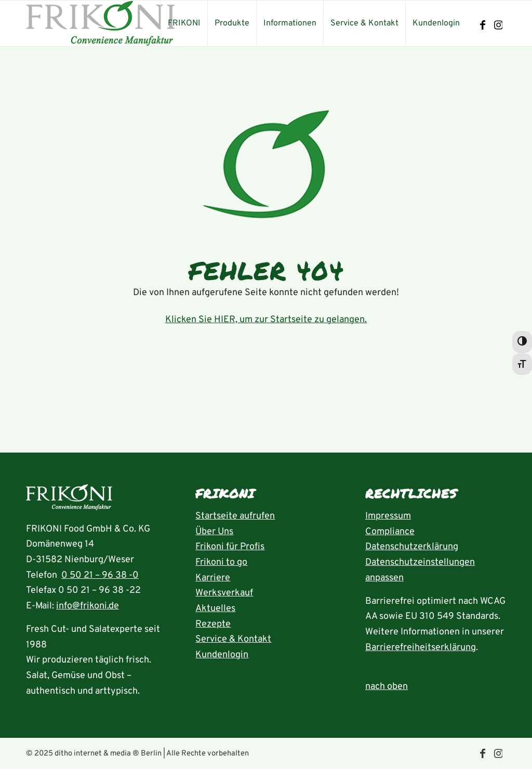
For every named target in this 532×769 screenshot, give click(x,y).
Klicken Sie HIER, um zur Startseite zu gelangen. (266, 320)
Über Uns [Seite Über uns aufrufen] (214, 532)
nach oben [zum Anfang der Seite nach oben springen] (387, 687)
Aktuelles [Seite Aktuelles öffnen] (215, 609)
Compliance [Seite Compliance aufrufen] (390, 532)
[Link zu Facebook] (483, 25)
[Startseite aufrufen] (69, 500)
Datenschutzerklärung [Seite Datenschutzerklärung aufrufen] (412, 547)
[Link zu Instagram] (498, 25)
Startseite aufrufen (235, 516)
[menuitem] (184, 23)
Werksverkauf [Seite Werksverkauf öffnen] (224, 593)
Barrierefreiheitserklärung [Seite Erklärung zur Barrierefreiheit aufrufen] (421, 648)
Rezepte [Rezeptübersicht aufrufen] (213, 624)
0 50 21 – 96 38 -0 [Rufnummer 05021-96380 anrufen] (100, 575)
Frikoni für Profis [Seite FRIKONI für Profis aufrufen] (230, 547)
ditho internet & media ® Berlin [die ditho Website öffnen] (108, 754)
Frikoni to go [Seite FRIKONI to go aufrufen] (221, 562)
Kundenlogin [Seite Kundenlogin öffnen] (222, 655)
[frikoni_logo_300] (101, 23)
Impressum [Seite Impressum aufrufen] (388, 516)
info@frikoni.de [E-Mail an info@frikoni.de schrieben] (88, 606)
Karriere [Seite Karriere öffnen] (213, 578)
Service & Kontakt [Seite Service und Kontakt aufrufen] (233, 639)
